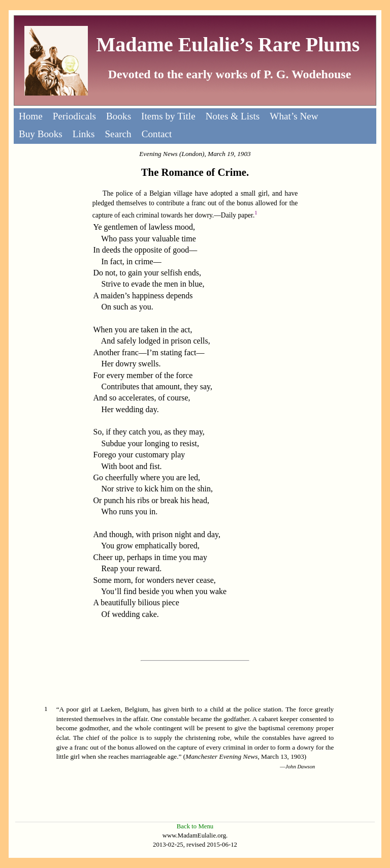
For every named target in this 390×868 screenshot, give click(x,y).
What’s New (294, 116)
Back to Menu (195, 826)
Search (118, 134)
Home (31, 116)
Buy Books (41, 134)
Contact (157, 134)
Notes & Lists (233, 116)
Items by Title (168, 116)
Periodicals (74, 116)
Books (119, 116)
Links (84, 134)
